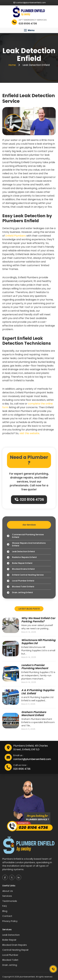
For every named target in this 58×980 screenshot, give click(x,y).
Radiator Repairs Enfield (22, 557)
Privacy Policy (10, 921)
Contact (7, 916)
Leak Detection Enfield (21, 552)
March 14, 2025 (29, 632)
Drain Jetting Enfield (20, 593)
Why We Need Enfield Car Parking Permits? (38, 620)
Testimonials (10, 901)
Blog (5, 911)
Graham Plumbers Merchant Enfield (34, 714)
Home (12, 65)
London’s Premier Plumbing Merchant (35, 667)
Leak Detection (11, 935)
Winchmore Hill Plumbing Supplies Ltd (38, 642)
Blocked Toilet (10, 960)
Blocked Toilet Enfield (20, 587)
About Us (8, 891)
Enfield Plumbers (16, 236)
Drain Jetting (10, 965)
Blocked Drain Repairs (15, 945)
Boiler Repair (9, 940)
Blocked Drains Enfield (21, 569)
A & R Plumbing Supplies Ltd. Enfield (38, 692)
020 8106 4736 (29, 500)
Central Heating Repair (15, 950)
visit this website (29, 433)
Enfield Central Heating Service (25, 575)
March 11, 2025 (28, 704)
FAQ (5, 906)
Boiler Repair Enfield (20, 563)
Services (7, 896)
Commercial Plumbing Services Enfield (25, 536)
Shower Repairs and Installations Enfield (26, 544)
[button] (29, 30)
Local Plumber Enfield (20, 581)
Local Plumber (10, 955)
